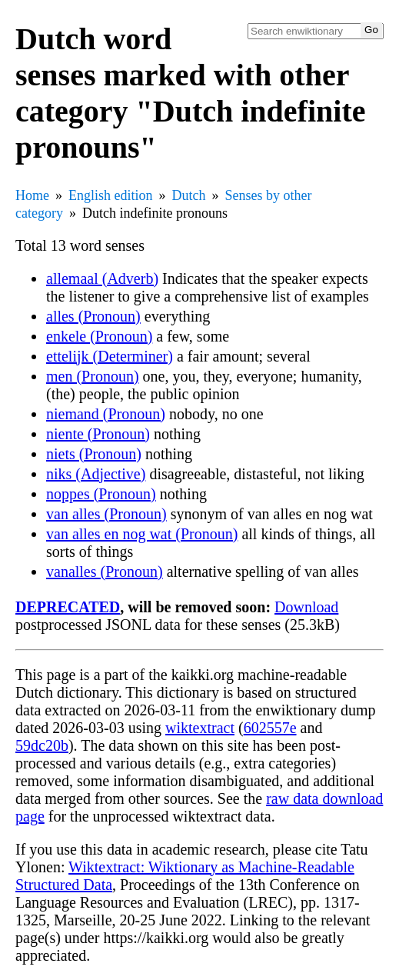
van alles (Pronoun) (106, 514)
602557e (270, 728)
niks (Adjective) (96, 474)
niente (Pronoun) (98, 434)
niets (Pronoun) (94, 454)
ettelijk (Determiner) (110, 356)
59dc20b (42, 745)
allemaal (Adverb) (102, 278)
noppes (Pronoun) (101, 494)
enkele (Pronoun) (99, 336)
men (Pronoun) (93, 376)
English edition (111, 195)
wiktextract (200, 728)
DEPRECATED (68, 607)
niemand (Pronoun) (106, 414)
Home (32, 195)
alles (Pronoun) (93, 316)
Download (306, 607)
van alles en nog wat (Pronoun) (142, 534)
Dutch (189, 195)
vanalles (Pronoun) (105, 572)
